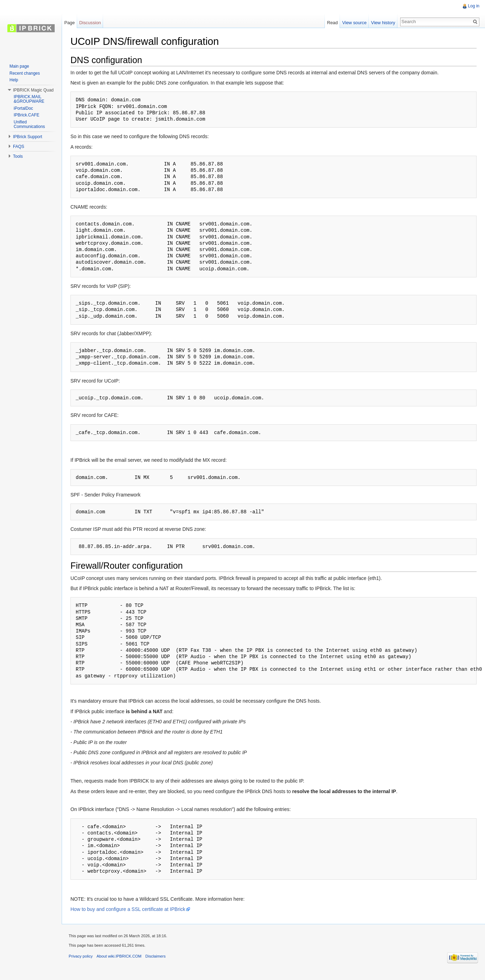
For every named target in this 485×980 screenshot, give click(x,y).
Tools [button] (18, 156)
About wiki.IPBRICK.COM (119, 956)
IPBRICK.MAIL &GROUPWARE (29, 99)
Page (69, 23)
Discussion (90, 23)
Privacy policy (81, 956)
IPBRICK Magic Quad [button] (33, 90)
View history (383, 23)
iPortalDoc (23, 108)
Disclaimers (156, 956)
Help (14, 80)
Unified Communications (29, 124)
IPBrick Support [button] (28, 137)
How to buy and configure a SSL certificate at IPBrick (128, 909)
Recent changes (25, 73)
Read (332, 23)
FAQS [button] (19, 147)
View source (354, 23)
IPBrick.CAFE (26, 115)
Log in (474, 6)
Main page (19, 66)
